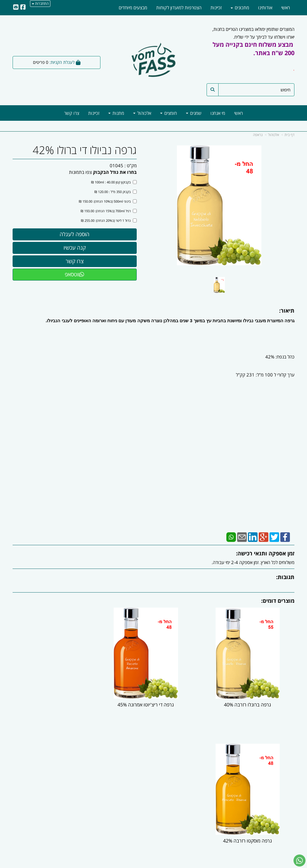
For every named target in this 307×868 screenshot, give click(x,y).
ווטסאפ (75, 274)
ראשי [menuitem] (238, 113)
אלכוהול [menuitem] (142, 113)
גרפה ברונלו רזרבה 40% (250, 699)
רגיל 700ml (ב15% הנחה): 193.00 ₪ (109, 211)
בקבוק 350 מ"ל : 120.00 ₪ (116, 192)
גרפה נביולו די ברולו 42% (85, 150)
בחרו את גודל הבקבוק (115, 172)
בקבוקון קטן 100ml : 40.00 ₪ (114, 182)
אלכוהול (274, 135)
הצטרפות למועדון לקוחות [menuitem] (179, 7)
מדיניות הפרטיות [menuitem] (280, 793)
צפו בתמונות (80, 172)
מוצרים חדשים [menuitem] (282, 774)
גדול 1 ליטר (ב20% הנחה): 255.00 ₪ (109, 220)
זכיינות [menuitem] (94, 113)
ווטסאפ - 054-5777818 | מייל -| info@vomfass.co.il (153, 841)
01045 (116, 165)
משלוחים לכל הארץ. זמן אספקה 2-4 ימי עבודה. (253, 562)
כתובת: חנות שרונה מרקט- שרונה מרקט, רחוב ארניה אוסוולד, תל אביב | (190, 767)
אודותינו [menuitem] (265, 7)
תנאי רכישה (212, 787)
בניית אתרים (130, 864)
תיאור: (287, 311)
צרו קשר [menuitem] (72, 113)
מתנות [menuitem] (116, 113)
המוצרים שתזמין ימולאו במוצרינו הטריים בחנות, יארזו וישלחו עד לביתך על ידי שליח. (253, 53)
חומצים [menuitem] (168, 113)
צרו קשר (212, 752)
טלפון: (216, 780)
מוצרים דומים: (278, 601)
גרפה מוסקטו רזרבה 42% (57, 699)
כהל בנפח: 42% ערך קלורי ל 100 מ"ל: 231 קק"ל (265, 370)
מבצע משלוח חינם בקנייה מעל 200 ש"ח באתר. (253, 49)
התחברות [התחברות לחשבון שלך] (40, 3)
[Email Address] (16, 7)
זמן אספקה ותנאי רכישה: (265, 553)
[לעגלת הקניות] (57, 62)
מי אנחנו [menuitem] (218, 113)
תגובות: (285, 577)
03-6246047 (197, 780)
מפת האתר (281, 752)
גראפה (258, 135)
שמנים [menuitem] (194, 113)
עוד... (70, 752)
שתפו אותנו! (122, 761)
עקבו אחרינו (134, 752)
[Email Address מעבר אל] (270, 823)
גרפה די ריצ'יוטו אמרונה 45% (153, 699)
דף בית (289, 135)
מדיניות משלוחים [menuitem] (280, 799)
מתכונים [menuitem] (240, 7)
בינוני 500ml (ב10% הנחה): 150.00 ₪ (108, 201)
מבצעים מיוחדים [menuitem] (133, 7)
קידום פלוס (145, 864)
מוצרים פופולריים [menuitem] (280, 767)
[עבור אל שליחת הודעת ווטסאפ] (300, 861)
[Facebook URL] (23, 7)
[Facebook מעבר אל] (287, 823)
